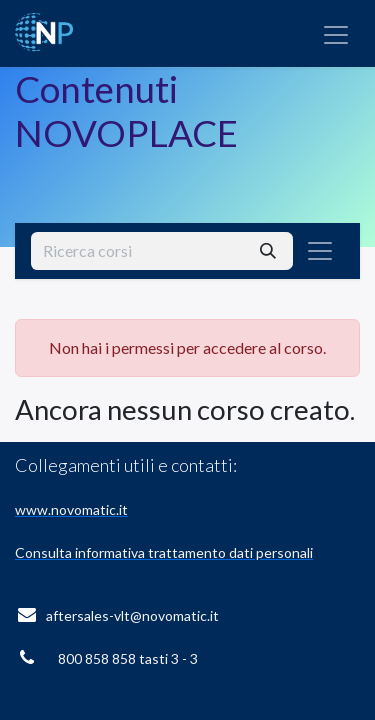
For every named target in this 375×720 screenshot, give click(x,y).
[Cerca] (268, 251)
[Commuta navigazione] (336, 33)
